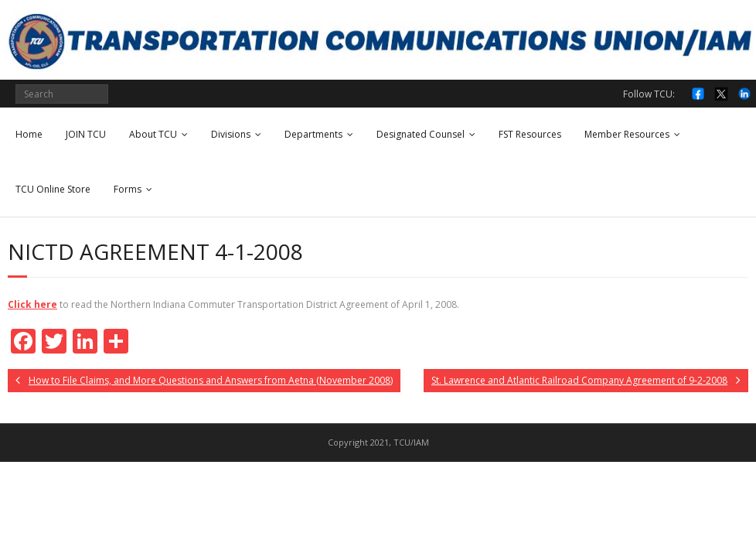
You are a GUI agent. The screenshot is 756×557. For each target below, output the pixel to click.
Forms (128, 189)
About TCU (153, 134)
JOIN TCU (86, 134)
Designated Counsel (421, 134)
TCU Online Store (53, 189)
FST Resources (530, 134)
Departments (313, 134)
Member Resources (627, 134)
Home (29, 134)
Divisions (231, 134)
